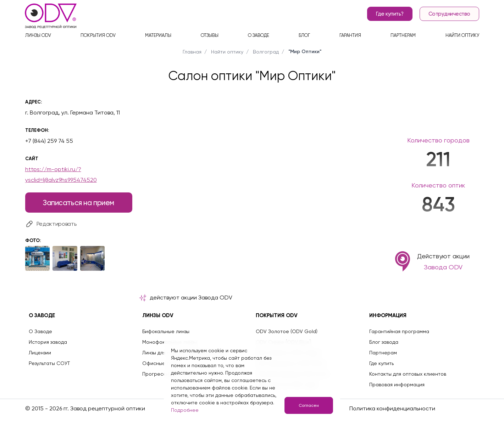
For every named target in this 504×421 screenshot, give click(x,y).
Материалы (158, 36)
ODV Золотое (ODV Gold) (287, 331)
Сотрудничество (449, 14)
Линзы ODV (38, 36)
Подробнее (185, 410)
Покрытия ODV (98, 36)
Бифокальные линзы (166, 331)
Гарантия (350, 36)
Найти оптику (462, 36)
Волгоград (266, 52)
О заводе (259, 36)
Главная (192, 52)
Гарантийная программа (399, 331)
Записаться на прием (79, 203)
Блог (304, 36)
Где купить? (390, 14)
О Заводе (40, 331)
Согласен (308, 405)
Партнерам (403, 36)
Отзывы (210, 36)
